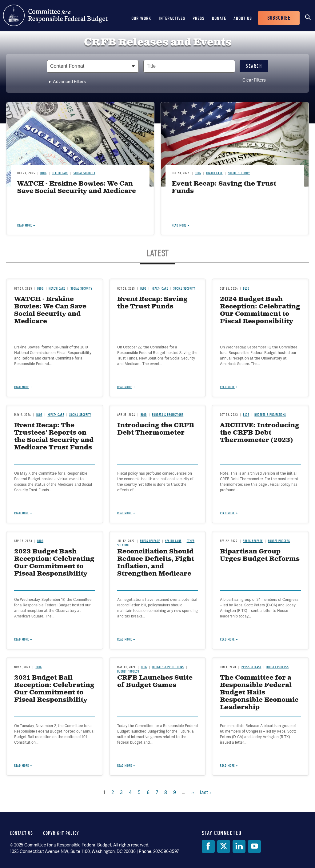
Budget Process (279, 541)
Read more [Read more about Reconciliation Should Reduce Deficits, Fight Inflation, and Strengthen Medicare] (125, 639)
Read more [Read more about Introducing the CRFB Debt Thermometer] (125, 513)
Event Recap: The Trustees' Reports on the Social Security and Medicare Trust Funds (54, 437)
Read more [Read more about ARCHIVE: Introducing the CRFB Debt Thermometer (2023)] (227, 513)
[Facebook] (208, 846)
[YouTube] (254, 846)
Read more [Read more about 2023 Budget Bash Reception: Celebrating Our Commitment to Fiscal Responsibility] (22, 639)
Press (199, 18)
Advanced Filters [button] (69, 82)
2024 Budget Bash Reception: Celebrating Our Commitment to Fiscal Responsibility (260, 310)
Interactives (172, 18)
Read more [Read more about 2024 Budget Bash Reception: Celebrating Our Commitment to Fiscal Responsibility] (227, 387)
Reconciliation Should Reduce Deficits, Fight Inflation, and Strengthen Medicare (156, 563)
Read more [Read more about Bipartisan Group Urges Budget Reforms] (227, 639)
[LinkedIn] (239, 846)
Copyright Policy (61, 833)
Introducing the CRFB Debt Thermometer (156, 429)
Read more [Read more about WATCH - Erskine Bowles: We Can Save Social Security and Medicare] (25, 225)
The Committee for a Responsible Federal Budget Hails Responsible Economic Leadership (259, 693)
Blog (43, 173)
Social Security (85, 173)
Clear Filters (254, 80)
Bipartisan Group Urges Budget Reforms (260, 555)
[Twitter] (224, 846)
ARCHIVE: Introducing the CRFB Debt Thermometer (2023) (260, 433)
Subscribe (279, 18)
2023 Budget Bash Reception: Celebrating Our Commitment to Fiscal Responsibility (54, 563)
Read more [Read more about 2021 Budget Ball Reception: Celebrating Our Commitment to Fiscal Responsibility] (22, 766)
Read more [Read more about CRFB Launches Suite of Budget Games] (125, 766)
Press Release (150, 541)
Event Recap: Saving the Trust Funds (224, 188)
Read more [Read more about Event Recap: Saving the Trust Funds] (179, 225)
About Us (243, 18)
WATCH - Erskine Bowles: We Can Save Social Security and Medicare (77, 188)
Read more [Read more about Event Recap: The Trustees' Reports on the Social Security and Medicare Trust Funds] (22, 513)
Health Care (60, 173)
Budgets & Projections (168, 415)
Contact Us (21, 833)
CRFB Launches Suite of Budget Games (155, 682)
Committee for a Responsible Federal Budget (55, 15)
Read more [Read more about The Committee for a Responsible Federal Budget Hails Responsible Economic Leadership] (227, 766)
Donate (219, 18)
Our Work (141, 18)
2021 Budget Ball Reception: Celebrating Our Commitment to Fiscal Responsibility (54, 689)
